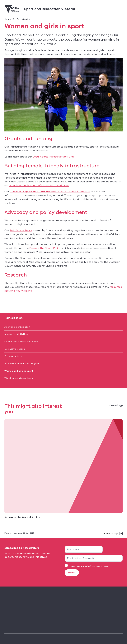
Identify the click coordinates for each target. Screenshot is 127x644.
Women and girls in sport (19, 371)
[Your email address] (94, 558)
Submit (72, 573)
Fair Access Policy (21, 230)
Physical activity (13, 356)
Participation (24, 19)
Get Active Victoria (15, 349)
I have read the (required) (90, 566)
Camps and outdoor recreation (21, 342)
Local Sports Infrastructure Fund (53, 157)
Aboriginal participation (17, 327)
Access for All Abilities (16, 334)
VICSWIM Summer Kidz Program (22, 364)
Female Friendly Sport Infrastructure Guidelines (39, 185)
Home (8, 19)
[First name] (84, 549)
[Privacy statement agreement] (66, 565)
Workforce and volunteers (19, 378)
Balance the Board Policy (45, 248)
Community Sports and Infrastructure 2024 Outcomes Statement (50, 192)
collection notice (93, 566)
